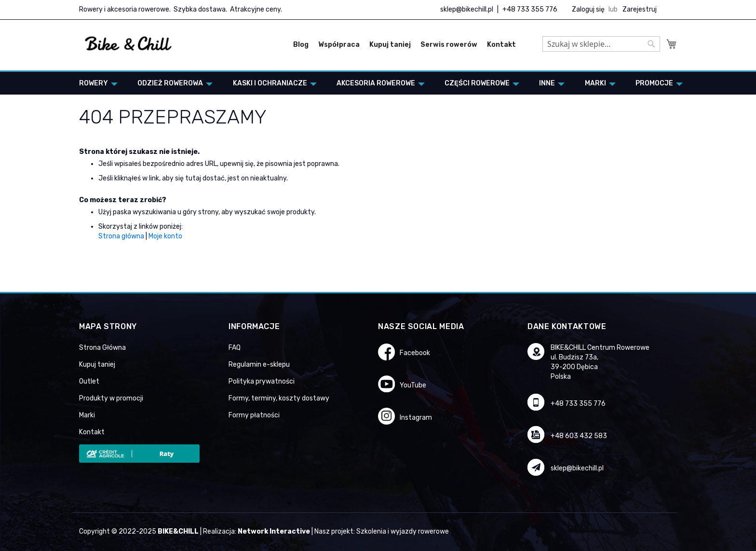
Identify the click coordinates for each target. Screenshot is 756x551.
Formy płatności (254, 415)
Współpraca (339, 45)
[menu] (378, 83)
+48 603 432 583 (579, 436)
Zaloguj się (588, 9)
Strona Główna (102, 348)
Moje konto (165, 236)
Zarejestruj (640, 9)
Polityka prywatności (262, 381)
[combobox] (601, 44)
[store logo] (128, 44)
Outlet (89, 381)
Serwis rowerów (449, 45)
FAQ (235, 348)
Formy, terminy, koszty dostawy (279, 398)
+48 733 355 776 (530, 9)
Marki (87, 415)
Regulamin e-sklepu (259, 365)
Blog (301, 45)
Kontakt (501, 45)
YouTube (413, 385)
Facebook (415, 353)
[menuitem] (95, 83)
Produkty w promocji (111, 398)
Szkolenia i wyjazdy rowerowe (403, 531)
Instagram (416, 418)
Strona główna (121, 236)
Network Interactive (274, 531)
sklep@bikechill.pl (467, 9)
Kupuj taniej (390, 45)
